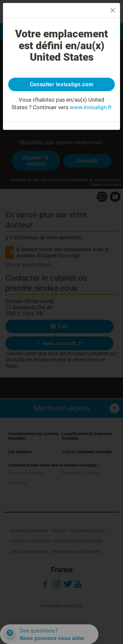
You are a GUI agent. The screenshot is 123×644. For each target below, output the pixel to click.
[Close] (113, 10)
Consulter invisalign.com (62, 84)
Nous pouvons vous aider (52, 638)
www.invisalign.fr (91, 107)
